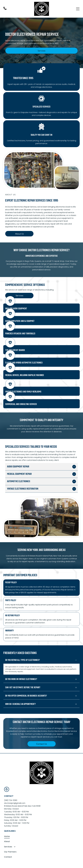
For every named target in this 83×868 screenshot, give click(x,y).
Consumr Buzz (42, 866)
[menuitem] (41, 826)
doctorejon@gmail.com (15, 793)
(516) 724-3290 (11, 790)
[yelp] (7, 780)
